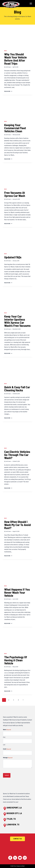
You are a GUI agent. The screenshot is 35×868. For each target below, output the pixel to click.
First (4, 737)
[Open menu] (31, 4)
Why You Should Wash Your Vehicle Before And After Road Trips (15, 59)
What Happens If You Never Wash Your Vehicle (17, 592)
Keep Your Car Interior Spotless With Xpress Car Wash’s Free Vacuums (17, 321)
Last (4, 745)
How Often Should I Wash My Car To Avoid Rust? (17, 525)
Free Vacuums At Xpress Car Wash (15, 194)
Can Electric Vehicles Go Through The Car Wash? (17, 455)
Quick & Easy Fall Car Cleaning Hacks (17, 389)
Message (8, 758)
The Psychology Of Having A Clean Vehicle (16, 660)
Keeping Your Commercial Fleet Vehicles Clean (15, 128)
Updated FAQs (13, 257)
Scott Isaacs (8, 67)
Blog (5, 51)
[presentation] (17, 38)
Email (7, 749)
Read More (8, 91)
